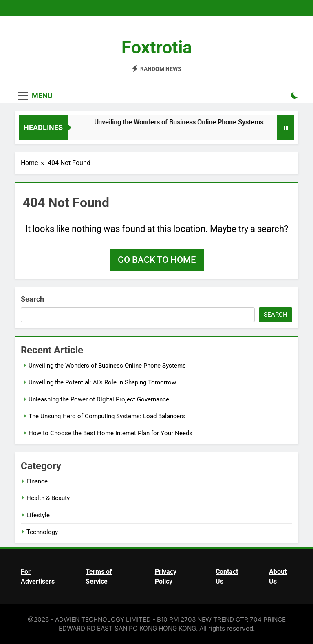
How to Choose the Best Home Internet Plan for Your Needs (110, 433)
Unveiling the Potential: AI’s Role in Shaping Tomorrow (102, 382)
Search (32, 299)
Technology (42, 532)
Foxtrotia (157, 47)
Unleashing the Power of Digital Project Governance (99, 399)
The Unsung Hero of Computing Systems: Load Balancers (107, 416)
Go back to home (157, 260)
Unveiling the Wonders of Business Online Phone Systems (183, 122)
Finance (37, 481)
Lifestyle (38, 515)
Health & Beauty (48, 498)
